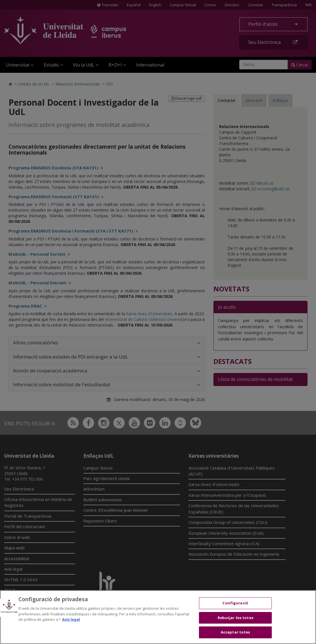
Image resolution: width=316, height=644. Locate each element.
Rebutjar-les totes (236, 618)
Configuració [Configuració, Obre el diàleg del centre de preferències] (235, 603)
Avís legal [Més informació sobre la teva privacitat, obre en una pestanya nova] (71, 619)
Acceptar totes (236, 632)
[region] (158, 617)
